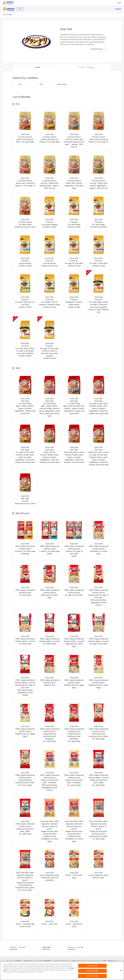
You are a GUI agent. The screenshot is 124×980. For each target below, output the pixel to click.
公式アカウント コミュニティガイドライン (86, 961)
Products (118, 9)
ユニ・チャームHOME (13, 961)
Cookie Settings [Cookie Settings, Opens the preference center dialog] (92, 966)
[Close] (121, 970)
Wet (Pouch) (62, 84)
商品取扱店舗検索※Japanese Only (46, 948)
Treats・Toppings (87, 67)
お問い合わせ (28, 961)
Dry (20, 84)
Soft (41, 84)
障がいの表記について (111, 961)
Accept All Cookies (92, 976)
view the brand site (97, 49)
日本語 (20, 9)
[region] (62, 971)
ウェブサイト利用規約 (43, 961)
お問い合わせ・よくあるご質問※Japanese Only (17, 948)
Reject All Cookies (92, 971)
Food (37, 67)
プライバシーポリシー (61, 961)
